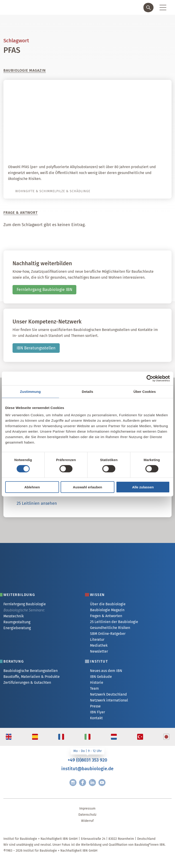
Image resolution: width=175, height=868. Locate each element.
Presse (95, 706)
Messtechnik (14, 616)
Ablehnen (32, 487)
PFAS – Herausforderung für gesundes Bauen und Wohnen (96, 151)
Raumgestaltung (17, 622)
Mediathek (99, 645)
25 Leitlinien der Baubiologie (114, 622)
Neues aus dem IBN (106, 671)
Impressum (87, 809)
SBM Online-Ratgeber (108, 634)
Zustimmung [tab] (30, 392)
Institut (99, 661)
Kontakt (96, 718)
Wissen (97, 595)
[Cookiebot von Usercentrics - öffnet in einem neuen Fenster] (150, 378)
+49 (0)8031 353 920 (87, 760)
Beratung (14, 661)
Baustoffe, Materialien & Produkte (32, 677)
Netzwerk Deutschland (108, 694)
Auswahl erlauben (87, 487)
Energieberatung (17, 628)
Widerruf (87, 821)
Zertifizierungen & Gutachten (27, 683)
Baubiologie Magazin (107, 610)
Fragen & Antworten (106, 616)
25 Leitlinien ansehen (37, 503)
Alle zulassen (143, 487)
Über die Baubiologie (108, 604)
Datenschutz (87, 815)
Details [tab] (87, 392)
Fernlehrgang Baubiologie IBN (44, 290)
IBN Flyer (98, 712)
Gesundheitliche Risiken (110, 628)
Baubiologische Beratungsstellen (31, 671)
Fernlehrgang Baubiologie (25, 604)
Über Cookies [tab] (145, 392)
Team (94, 688)
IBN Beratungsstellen (36, 348)
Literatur (97, 640)
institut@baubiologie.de (87, 769)
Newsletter (99, 651)
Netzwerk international (109, 700)
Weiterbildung (19, 595)
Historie (97, 683)
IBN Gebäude (101, 677)
